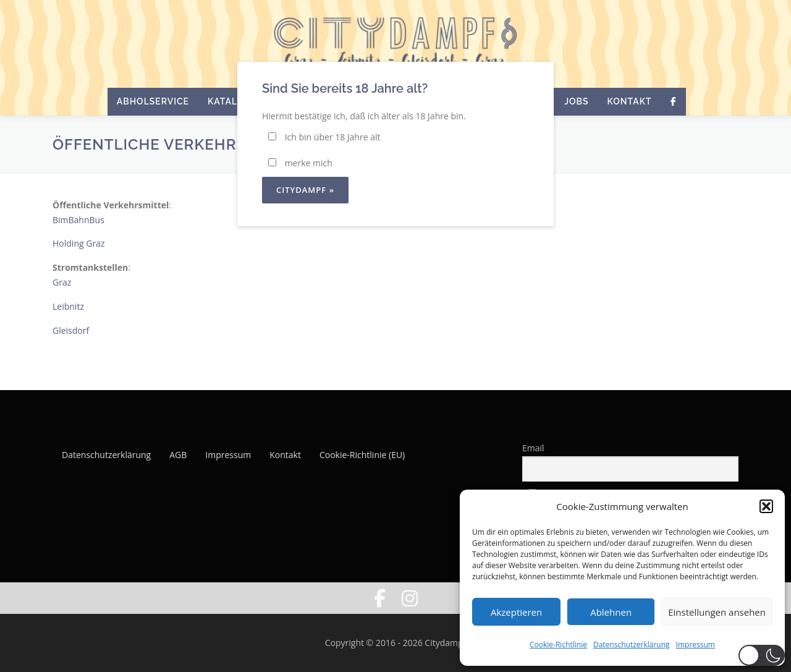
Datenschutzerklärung (632, 644)
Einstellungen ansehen (717, 612)
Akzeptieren (516, 612)
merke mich (300, 163)
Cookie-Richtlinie (558, 644)
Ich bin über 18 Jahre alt (324, 137)
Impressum (696, 644)
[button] (766, 506)
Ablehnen (611, 612)
